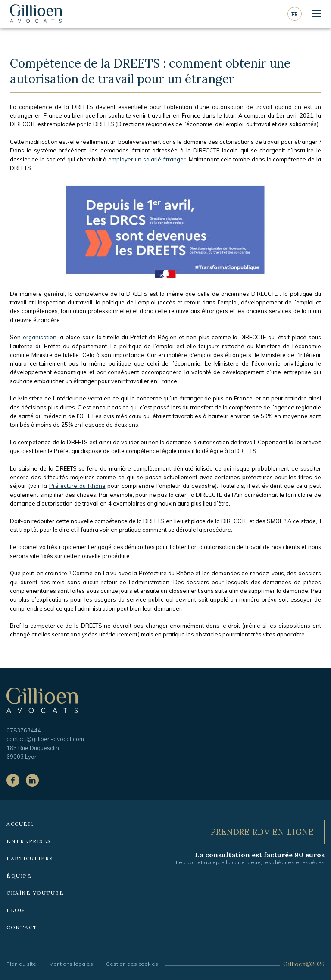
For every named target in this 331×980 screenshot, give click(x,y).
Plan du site (21, 964)
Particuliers (30, 858)
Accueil (20, 824)
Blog (15, 910)
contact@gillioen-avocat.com (45, 739)
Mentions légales (71, 964)
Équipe (19, 876)
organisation (40, 337)
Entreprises (29, 841)
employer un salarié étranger (147, 159)
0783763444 (24, 730)
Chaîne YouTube (35, 893)
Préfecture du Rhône (77, 486)
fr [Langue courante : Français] (295, 14)
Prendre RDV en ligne (262, 832)
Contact (22, 927)
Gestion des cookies (132, 964)
